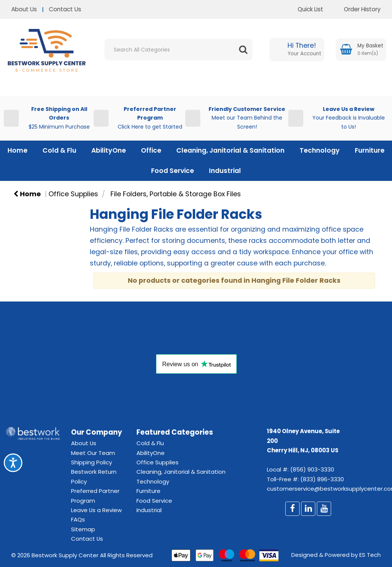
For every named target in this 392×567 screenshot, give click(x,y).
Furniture (370, 150)
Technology (320, 150)
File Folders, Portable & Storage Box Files (176, 194)
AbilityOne (109, 150)
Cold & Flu (59, 150)
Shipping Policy (92, 462)
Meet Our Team (93, 453)
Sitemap (83, 529)
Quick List (305, 9)
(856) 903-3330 (312, 469)
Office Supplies (73, 194)
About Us (24, 9)
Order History (357, 9)
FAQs (78, 519)
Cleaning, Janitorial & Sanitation (230, 150)
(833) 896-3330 (322, 479)
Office (151, 150)
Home (17, 150)
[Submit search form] (243, 50)
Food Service (173, 171)
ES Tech (370, 555)
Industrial (225, 171)
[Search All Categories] (179, 50)
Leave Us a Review (96, 510)
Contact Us (65, 9)
